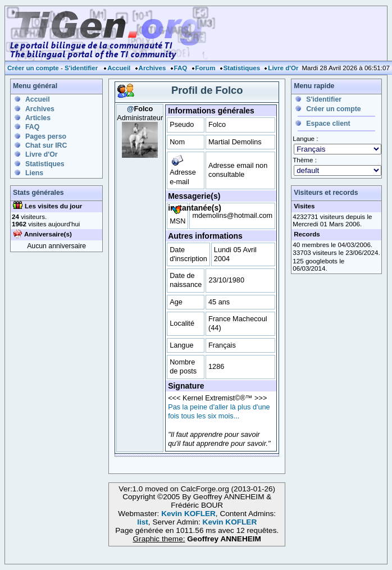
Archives (152, 68)
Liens (34, 173)
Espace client (328, 124)
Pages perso (46, 136)
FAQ (181, 68)
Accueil (119, 68)
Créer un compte (33, 68)
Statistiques (242, 68)
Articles (38, 118)
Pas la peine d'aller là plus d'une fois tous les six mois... (219, 411)
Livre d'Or (283, 68)
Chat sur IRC (46, 145)
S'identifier (81, 68)
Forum (206, 68)
